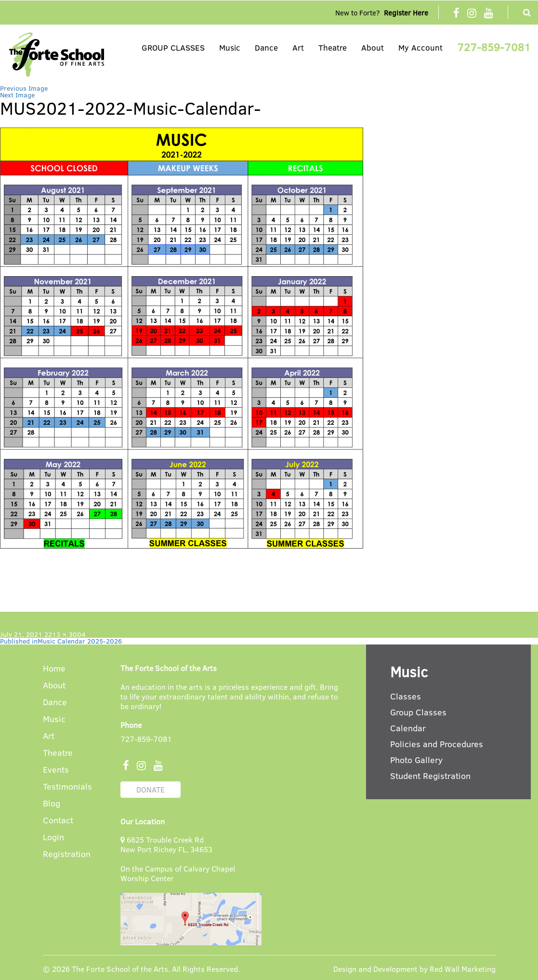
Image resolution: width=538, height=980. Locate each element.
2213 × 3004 (65, 634)
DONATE (151, 789)
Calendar (408, 728)
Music (230, 47)
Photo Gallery (416, 760)
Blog (52, 804)
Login (53, 838)
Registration (67, 854)
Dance (266, 47)
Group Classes (418, 712)
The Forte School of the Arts (120, 969)
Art (298, 47)
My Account (420, 47)
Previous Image (24, 88)
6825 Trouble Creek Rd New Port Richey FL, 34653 (166, 844)
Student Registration (430, 776)
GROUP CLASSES (173, 47)
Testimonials (67, 787)
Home (54, 669)
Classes (406, 696)
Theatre (333, 47)
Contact (58, 821)
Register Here (406, 13)
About (373, 47)
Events (56, 770)
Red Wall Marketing (463, 969)
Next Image (17, 95)
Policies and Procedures (437, 744)
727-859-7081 (494, 47)
